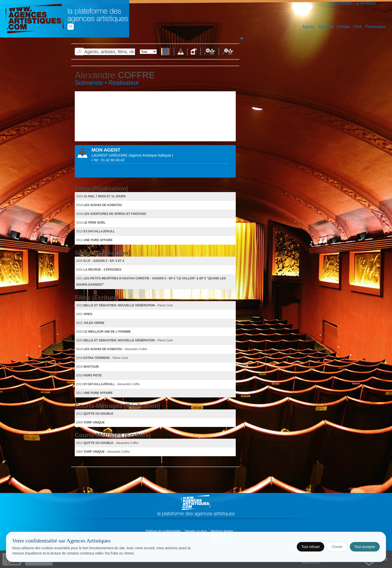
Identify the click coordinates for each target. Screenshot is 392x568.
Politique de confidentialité (164, 531)
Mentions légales (222, 531)
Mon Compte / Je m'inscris (352, 3)
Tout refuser (310, 547)
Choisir (337, 547)
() (151, 155)
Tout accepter (365, 547)
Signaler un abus (196, 531)
